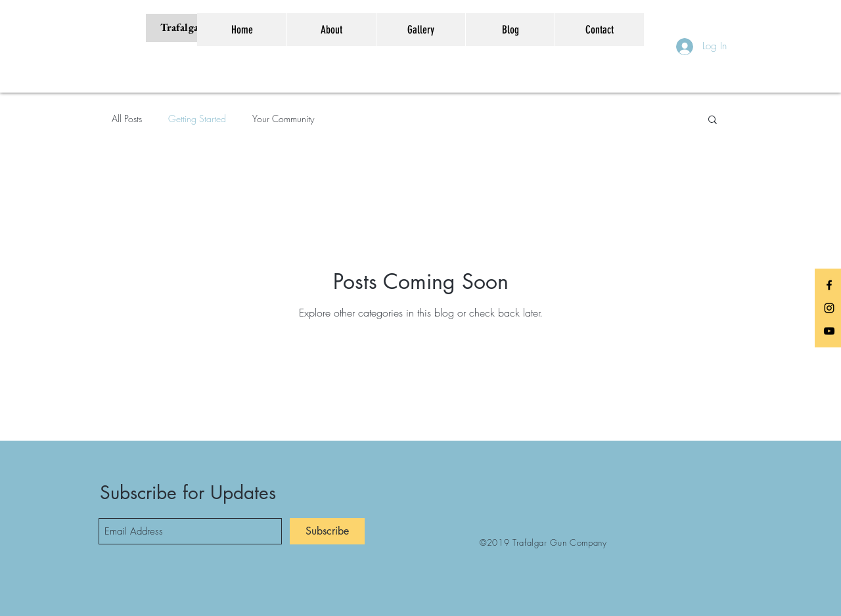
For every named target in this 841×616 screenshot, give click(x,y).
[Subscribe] (327, 531)
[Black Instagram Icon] (829, 308)
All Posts (127, 119)
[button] (713, 121)
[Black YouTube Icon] (829, 331)
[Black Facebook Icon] (829, 285)
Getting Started (197, 119)
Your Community (283, 119)
